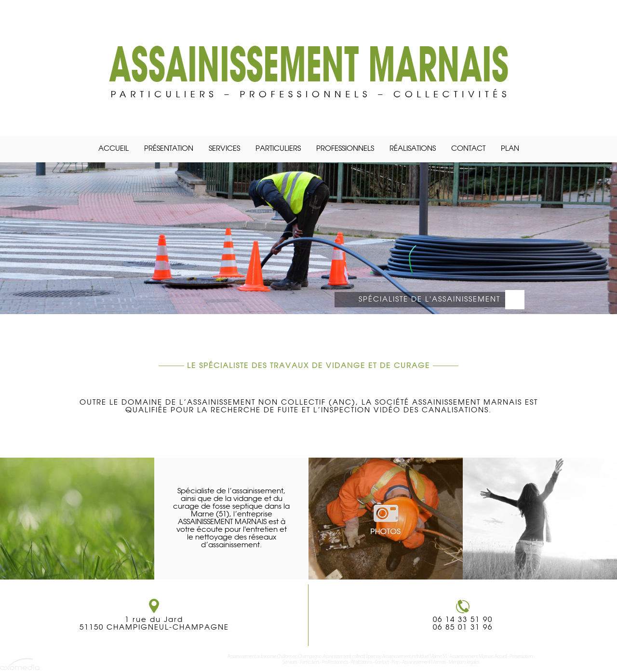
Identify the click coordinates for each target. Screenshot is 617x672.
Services (224, 149)
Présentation (169, 149)
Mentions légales (464, 662)
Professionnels (345, 149)
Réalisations (413, 149)
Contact (468, 149)
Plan (510, 149)
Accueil (114, 149)
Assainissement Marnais (424, 662)
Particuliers (278, 149)
